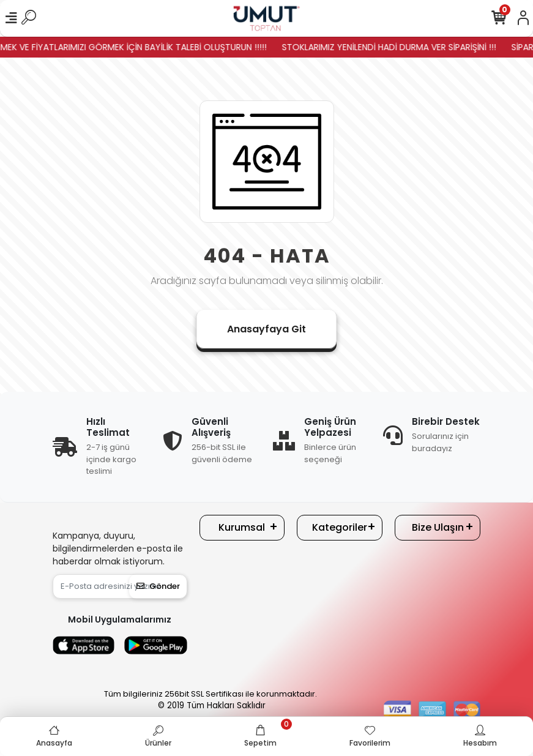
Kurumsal (242, 527)
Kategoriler (340, 527)
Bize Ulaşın (438, 527)
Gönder (158, 586)
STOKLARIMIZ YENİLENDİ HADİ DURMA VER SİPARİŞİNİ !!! (396, 47)
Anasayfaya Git (266, 329)
